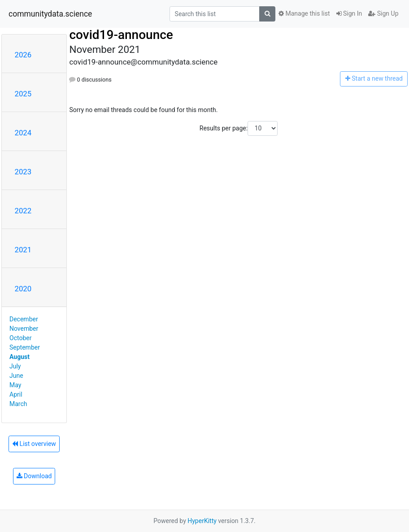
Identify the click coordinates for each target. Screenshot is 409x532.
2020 (23, 289)
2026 (23, 55)
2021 (23, 250)
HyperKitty (202, 521)
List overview (34, 444)
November (24, 329)
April (16, 394)
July (15, 366)
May (15, 385)
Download (34, 476)
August (20, 357)
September (25, 347)
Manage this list (304, 13)
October (20, 338)
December (24, 319)
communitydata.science (50, 14)
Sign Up (383, 13)
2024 (23, 133)
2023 (23, 172)
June (16, 376)
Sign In (349, 13)
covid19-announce (121, 35)
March (18, 404)
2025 (23, 94)
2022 (23, 211)
